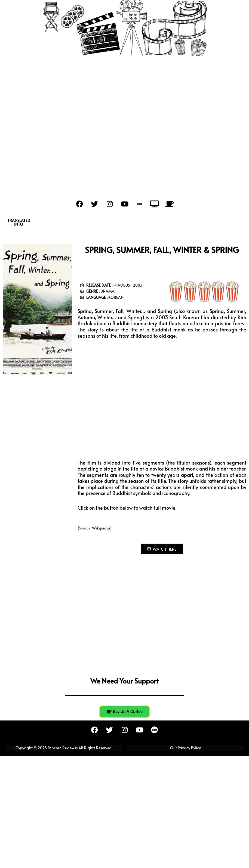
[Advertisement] (124, 120)
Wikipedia (101, 528)
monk (179, 329)
